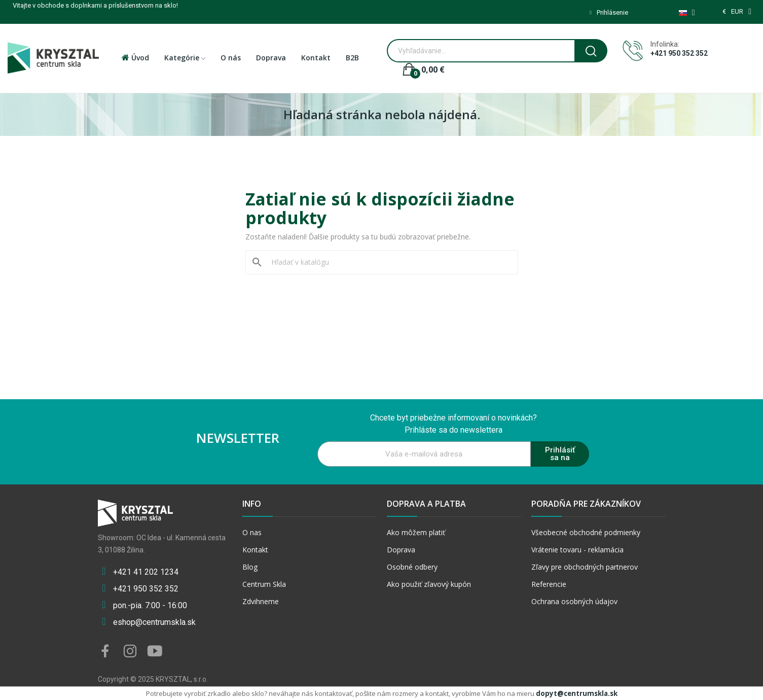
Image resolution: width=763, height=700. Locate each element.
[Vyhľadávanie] (388, 262)
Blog (250, 567)
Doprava (401, 550)
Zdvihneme (261, 601)
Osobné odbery (412, 567)
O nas (252, 532)
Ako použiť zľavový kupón (429, 584)
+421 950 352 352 (679, 53)
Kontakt (255, 550)
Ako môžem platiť (416, 532)
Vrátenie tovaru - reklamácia (577, 550)
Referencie (549, 584)
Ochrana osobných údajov (574, 601)
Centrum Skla (264, 584)
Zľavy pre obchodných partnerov (585, 567)
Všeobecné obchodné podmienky (586, 532)
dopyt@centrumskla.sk (577, 693)
